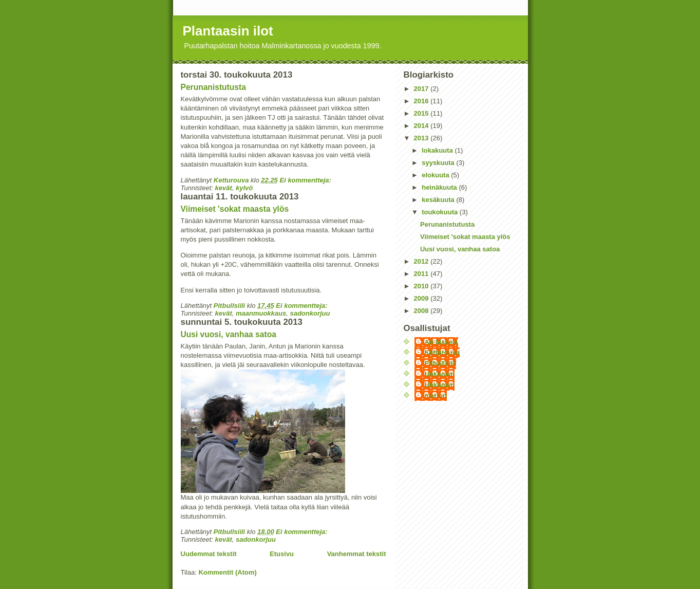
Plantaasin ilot (228, 31)
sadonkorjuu (310, 313)
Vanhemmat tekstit (357, 554)
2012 (422, 261)
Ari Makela (441, 342)
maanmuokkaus (261, 313)
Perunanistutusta (213, 87)
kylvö (244, 188)
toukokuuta (441, 212)
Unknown (440, 374)
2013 (422, 138)
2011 (422, 274)
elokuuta (436, 175)
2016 (422, 101)
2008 (422, 311)
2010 (422, 286)
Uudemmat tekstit (209, 554)
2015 (422, 113)
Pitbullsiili (440, 363)
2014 (422, 126)
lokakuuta (438, 150)
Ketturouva (442, 352)
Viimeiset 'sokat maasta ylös (235, 209)
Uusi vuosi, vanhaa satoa (229, 334)
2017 (422, 89)
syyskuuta (439, 163)
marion (436, 395)
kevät (223, 188)
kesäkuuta (439, 200)
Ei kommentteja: (306, 180)
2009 (422, 298)
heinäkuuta (440, 187)
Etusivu (282, 554)
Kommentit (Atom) (227, 572)
